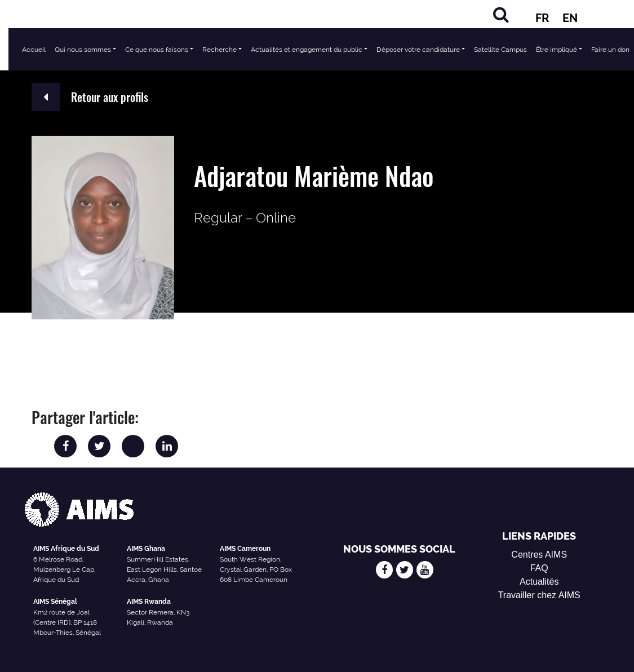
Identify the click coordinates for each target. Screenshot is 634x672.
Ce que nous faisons (157, 50)
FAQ (539, 568)
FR (542, 18)
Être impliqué (557, 50)
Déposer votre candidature (418, 50)
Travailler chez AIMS (539, 595)
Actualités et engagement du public (307, 50)
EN (570, 18)
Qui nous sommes (83, 50)
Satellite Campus (500, 50)
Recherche (220, 50)
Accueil (34, 50)
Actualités (539, 582)
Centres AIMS (539, 555)
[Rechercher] (501, 14)
